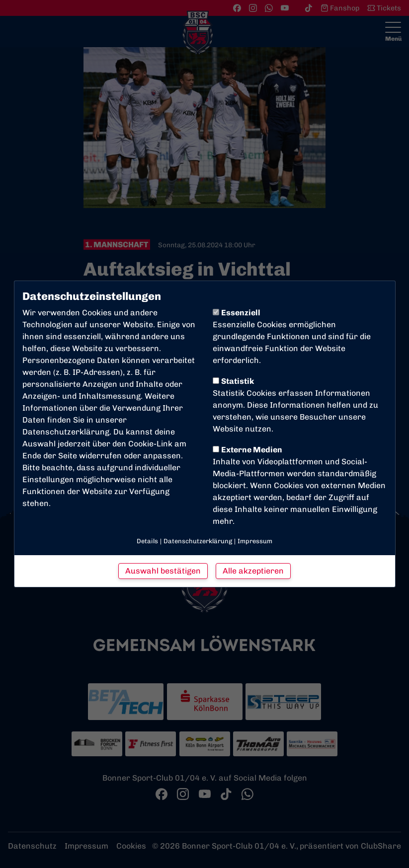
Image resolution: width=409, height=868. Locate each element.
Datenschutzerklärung (66, 432)
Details (147, 541)
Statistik (233, 381)
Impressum (255, 541)
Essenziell (237, 313)
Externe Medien (247, 450)
